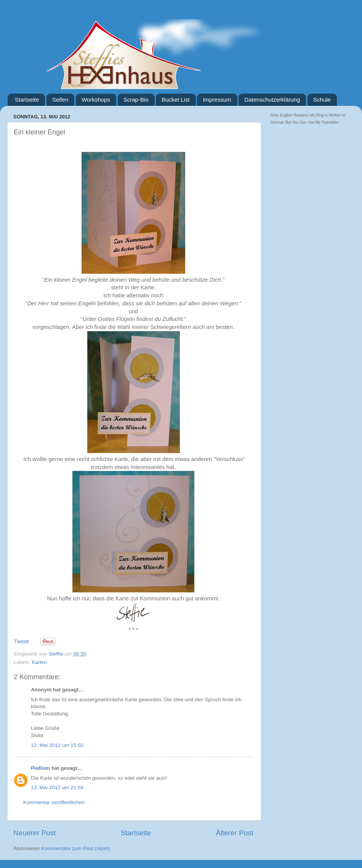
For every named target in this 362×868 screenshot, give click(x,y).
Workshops (96, 100)
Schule (322, 100)
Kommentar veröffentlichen (54, 802)
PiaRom (40, 768)
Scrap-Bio (136, 100)
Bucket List (175, 100)
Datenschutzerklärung (272, 100)
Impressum (217, 100)
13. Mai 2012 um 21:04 (57, 787)
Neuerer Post (34, 833)
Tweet (21, 641)
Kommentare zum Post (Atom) (76, 848)
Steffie (57, 654)
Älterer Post (235, 833)
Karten (39, 662)
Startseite (27, 100)
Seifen (60, 100)
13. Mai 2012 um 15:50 (57, 745)
